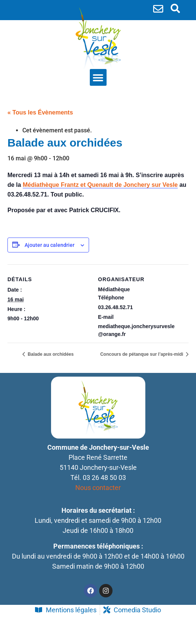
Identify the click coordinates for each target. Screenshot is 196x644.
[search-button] (175, 8)
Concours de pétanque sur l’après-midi (142, 354)
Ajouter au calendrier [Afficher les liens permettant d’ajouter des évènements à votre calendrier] (50, 245)
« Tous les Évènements (40, 112)
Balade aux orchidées (50, 354)
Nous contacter (98, 488)
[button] (98, 77)
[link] (100, 185)
